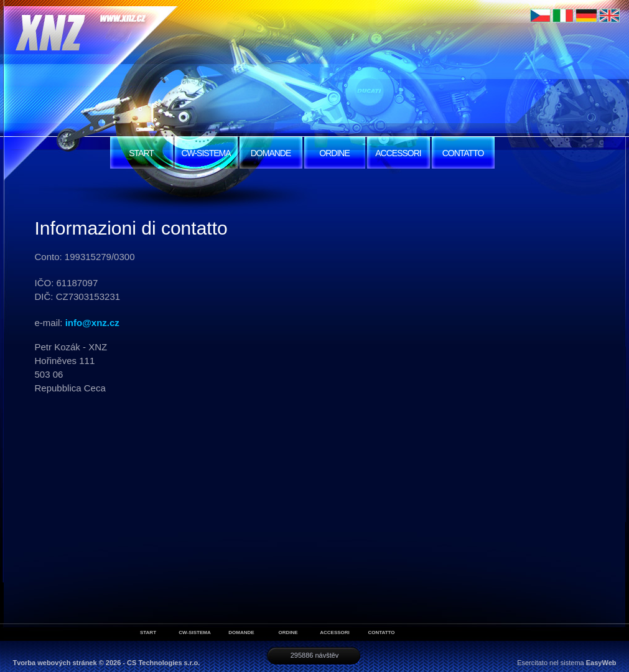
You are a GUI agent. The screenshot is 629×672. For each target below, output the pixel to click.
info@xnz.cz (92, 323)
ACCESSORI (398, 153)
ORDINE (334, 153)
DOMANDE (271, 153)
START (141, 153)
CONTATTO (463, 153)
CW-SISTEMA (206, 153)
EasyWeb (601, 663)
